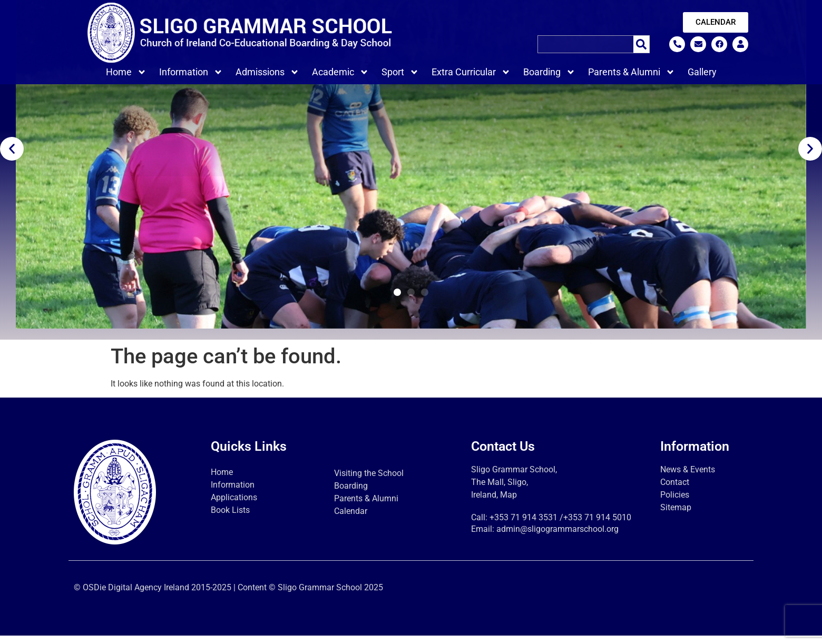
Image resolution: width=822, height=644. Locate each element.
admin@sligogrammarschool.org (557, 537)
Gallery (702, 72)
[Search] (642, 44)
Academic (340, 72)
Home (126, 72)
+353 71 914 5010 (597, 526)
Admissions (267, 72)
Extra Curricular (471, 72)
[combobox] (585, 44)
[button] (12, 157)
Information (191, 72)
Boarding (549, 72)
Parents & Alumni (632, 72)
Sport (400, 72)
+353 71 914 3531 (523, 526)
